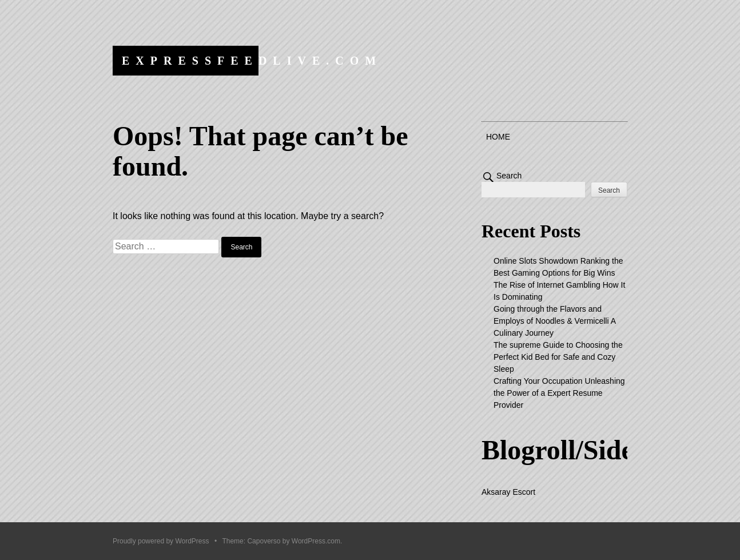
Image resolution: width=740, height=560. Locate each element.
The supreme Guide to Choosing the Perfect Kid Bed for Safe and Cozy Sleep (558, 357)
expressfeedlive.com (252, 61)
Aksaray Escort (508, 492)
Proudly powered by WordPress (161, 541)
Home (498, 137)
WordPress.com (316, 541)
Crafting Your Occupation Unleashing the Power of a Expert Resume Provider (559, 393)
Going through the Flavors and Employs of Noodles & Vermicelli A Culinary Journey (554, 321)
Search (509, 176)
